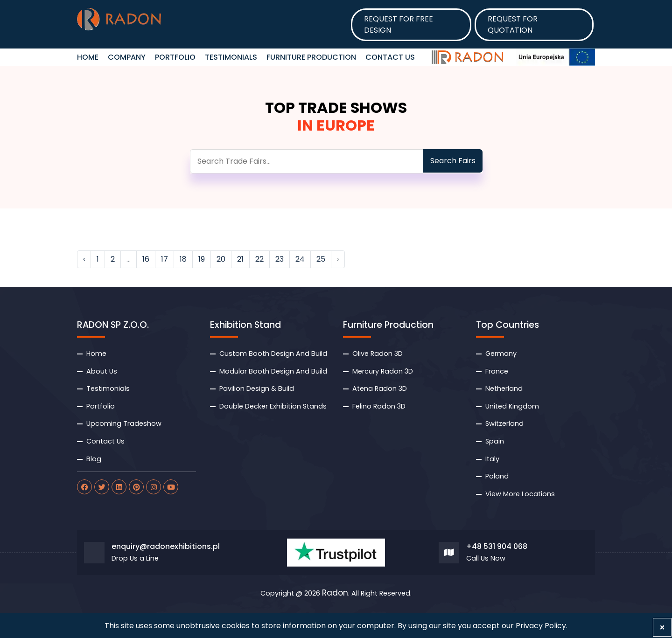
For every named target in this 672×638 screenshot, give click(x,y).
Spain (495, 441)
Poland (497, 476)
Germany (501, 354)
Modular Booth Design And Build (273, 371)
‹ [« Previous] (84, 259)
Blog (94, 459)
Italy (492, 459)
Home (96, 354)
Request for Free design (399, 24)
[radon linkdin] (119, 487)
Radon (335, 593)
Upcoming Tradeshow (124, 423)
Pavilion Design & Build (257, 388)
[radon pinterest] (136, 487)
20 (221, 259)
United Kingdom (512, 406)
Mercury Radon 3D (383, 371)
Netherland (504, 388)
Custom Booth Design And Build (273, 354)
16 (146, 259)
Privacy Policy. (542, 626)
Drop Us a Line (135, 558)
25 (321, 259)
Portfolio (175, 57)
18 (183, 259)
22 (259, 259)
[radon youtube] (171, 487)
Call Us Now (486, 558)
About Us (102, 371)
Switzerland (504, 423)
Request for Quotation (513, 24)
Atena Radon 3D (380, 388)
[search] (307, 161)
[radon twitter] (102, 487)
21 (240, 259)
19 (202, 259)
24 (300, 259)
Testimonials (231, 57)
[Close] (662, 627)
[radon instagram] (154, 487)
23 (280, 259)
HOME (88, 57)
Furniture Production (311, 57)
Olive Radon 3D (378, 354)
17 (164, 259)
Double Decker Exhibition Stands (273, 406)
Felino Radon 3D (379, 406)
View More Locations (520, 494)
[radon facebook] (84, 487)
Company (127, 57)
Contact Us (390, 57)
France (497, 371)
